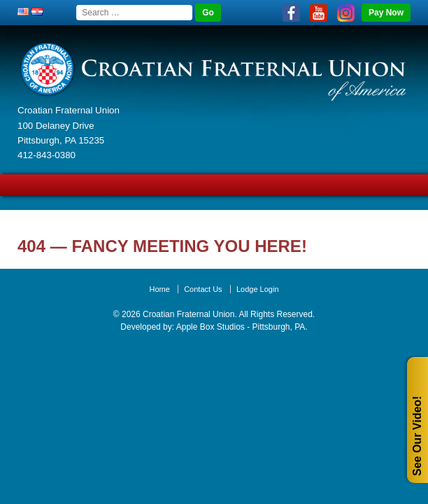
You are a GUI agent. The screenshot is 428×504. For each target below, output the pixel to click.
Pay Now (386, 13)
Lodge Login (258, 289)
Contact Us (203, 289)
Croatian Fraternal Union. (189, 314)
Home (159, 289)
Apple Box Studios (211, 327)
